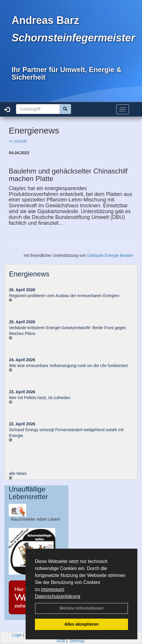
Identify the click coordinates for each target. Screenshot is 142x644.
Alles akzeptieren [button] (81, 624)
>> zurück (18, 141)
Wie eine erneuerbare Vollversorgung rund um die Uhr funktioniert (68, 366)
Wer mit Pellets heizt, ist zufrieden (40, 398)
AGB (61, 641)
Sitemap (77, 641)
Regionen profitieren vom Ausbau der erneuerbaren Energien (64, 296)
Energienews (29, 274)
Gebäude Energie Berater (110, 255)
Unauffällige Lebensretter (28, 493)
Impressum (53, 589)
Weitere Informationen (81, 608)
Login (17, 635)
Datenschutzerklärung (58, 596)
